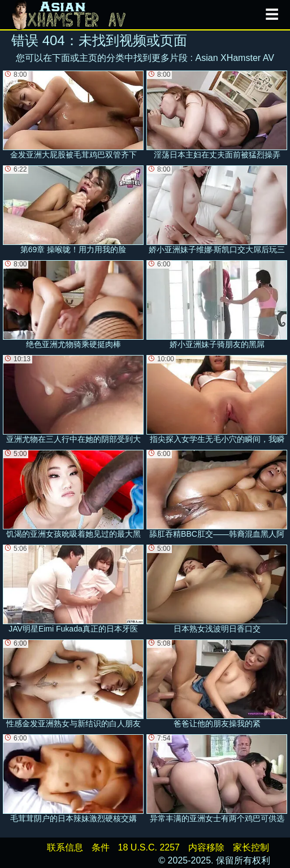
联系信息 (65, 847)
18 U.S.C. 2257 (149, 847)
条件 (101, 847)
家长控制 (251, 847)
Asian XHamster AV (235, 58)
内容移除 (206, 847)
